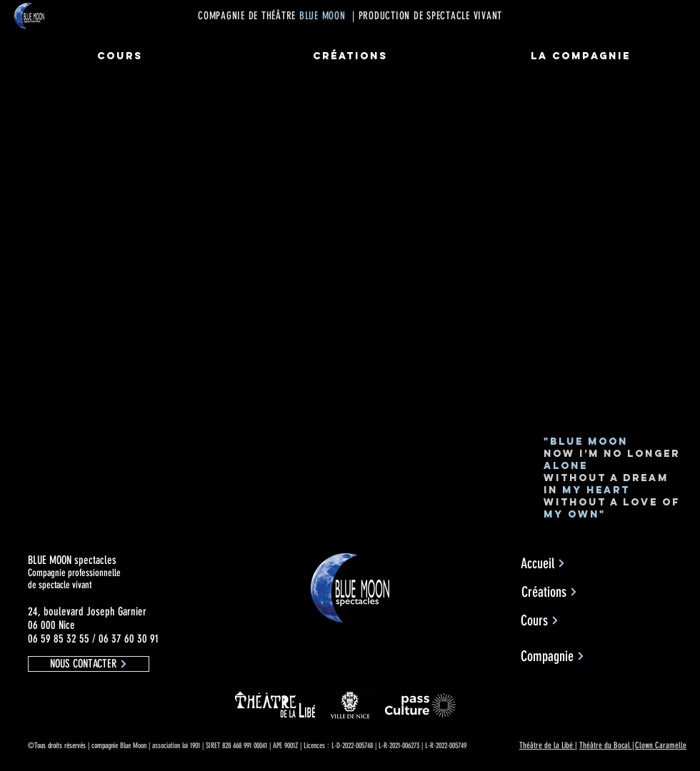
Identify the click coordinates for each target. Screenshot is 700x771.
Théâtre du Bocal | (607, 745)
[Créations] (549, 592)
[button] (89, 664)
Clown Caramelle (661, 745)
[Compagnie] (552, 656)
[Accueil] (543, 563)
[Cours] (540, 620)
